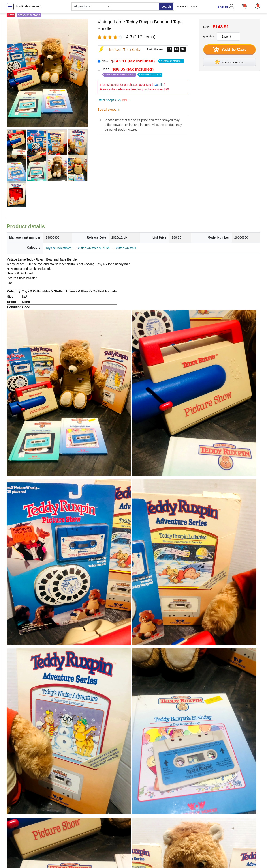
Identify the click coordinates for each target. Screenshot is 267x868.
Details (159, 85)
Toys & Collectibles (59, 248)
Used (132, 72)
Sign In (223, 7)
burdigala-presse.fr (29, 6)
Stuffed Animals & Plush (93, 248)
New (143, 61)
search (166, 7)
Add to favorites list (229, 62)
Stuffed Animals (125, 248)
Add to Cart (229, 50)
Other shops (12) (113, 100)
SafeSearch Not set (187, 6)
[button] (258, 6)
